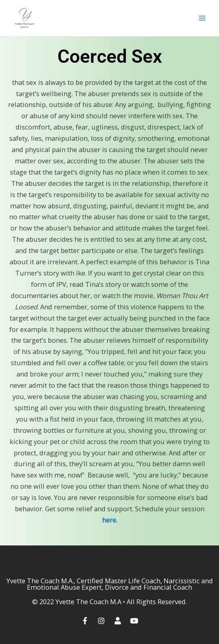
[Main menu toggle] (202, 18)
